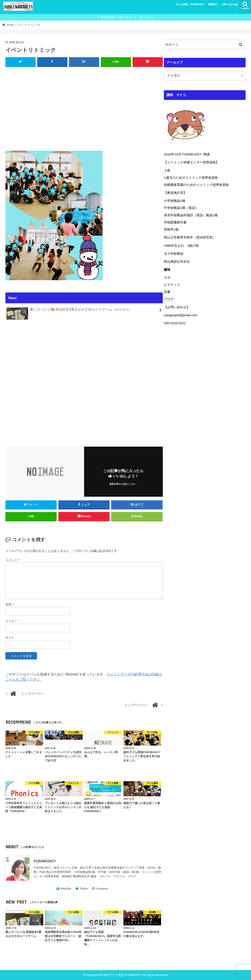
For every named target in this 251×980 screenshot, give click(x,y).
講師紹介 (213, 4)
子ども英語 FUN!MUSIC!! (190, 4)
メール (11, 621)
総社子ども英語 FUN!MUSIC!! (123, 975)
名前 (9, 604)
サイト (10, 638)
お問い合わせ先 (230, 4)
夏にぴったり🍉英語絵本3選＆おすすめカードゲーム (68, 311)
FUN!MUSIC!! (45, 861)
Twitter (84, 889)
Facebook (102, 889)
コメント (12, 560)
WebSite (66, 889)
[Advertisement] (84, 108)
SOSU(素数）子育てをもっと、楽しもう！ (127, 17)
